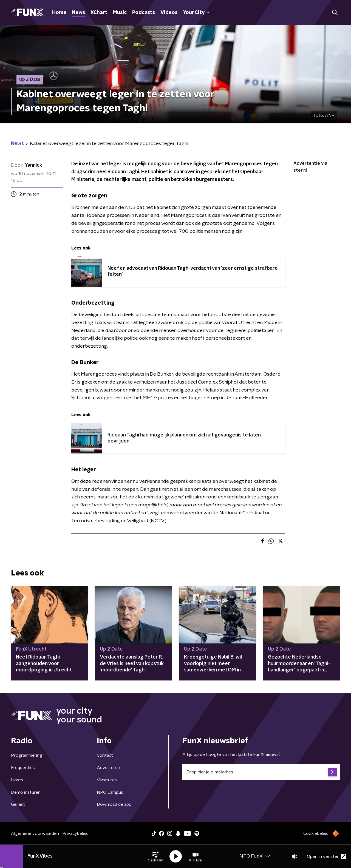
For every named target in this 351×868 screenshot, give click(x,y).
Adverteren (108, 768)
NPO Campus (110, 792)
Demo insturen (26, 792)
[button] (155, 856)
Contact (105, 755)
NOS (130, 208)
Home (59, 13)
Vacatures (107, 780)
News (78, 13)
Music (120, 13)
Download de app (114, 804)
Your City (196, 13)
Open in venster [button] (326, 856)
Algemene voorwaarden (35, 833)
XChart (99, 13)
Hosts (17, 780)
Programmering (27, 755)
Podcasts (144, 13)
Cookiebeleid (316, 833)
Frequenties (23, 768)
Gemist (18, 804)
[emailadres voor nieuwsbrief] (261, 772)
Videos (169, 13)
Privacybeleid (75, 833)
